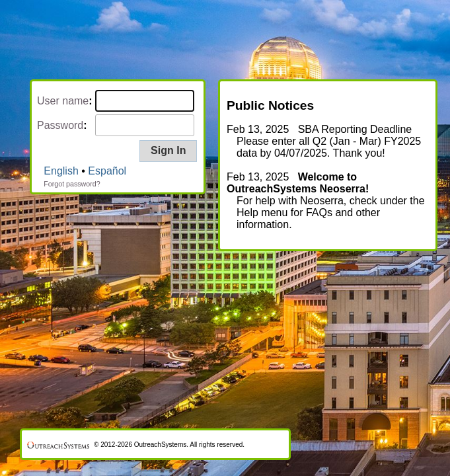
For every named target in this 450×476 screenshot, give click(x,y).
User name (63, 101)
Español (107, 171)
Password (60, 125)
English (61, 171)
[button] (168, 151)
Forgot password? (72, 184)
